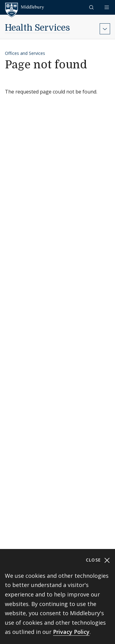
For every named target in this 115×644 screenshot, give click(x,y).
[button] (92, 7)
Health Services (37, 28)
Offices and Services (25, 53)
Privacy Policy (71, 632)
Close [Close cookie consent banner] (98, 560)
